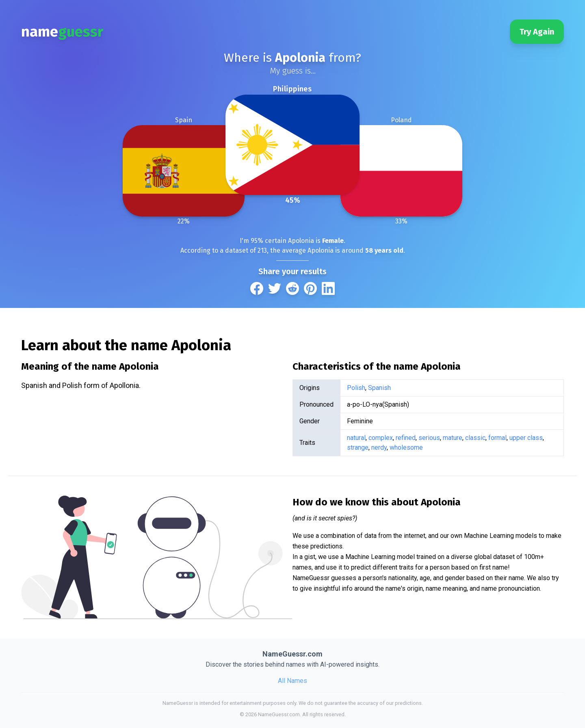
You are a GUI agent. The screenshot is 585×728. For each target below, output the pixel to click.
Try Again (537, 32)
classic (475, 438)
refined (406, 438)
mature (453, 438)
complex (381, 438)
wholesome (406, 447)
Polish (356, 388)
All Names (292, 681)
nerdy (379, 447)
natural (356, 438)
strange (358, 447)
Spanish (379, 388)
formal (497, 438)
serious (429, 438)
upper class (526, 438)
